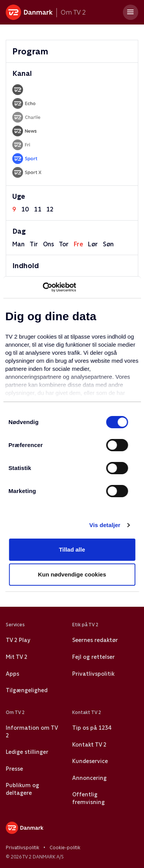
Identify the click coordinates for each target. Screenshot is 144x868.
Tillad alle (72, 549)
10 (25, 209)
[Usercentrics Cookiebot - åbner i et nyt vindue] (42, 287)
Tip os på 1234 (92, 728)
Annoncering (89, 778)
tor (64, 244)
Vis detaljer (105, 525)
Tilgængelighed (27, 690)
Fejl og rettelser (94, 657)
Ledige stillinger (27, 752)
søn (108, 244)
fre (78, 244)
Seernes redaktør (95, 640)
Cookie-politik (65, 848)
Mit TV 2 (17, 657)
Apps (12, 674)
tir (34, 244)
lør (93, 244)
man (18, 244)
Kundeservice (90, 761)
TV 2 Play (18, 640)
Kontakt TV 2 (89, 745)
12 (50, 209)
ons (49, 244)
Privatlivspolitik (93, 674)
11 (38, 209)
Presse (14, 769)
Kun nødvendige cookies (72, 574)
